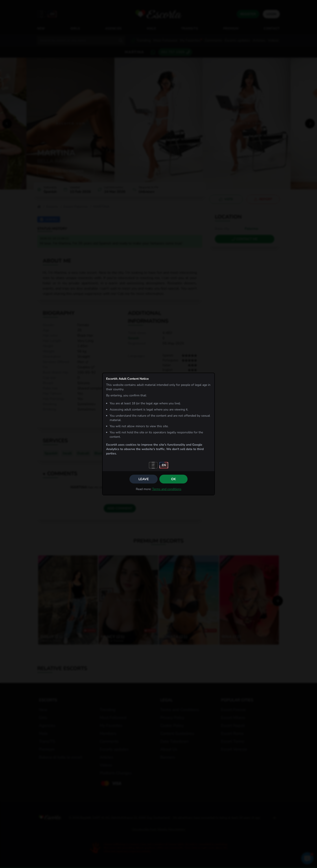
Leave (144, 479)
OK (173, 479)
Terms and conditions (167, 489)
